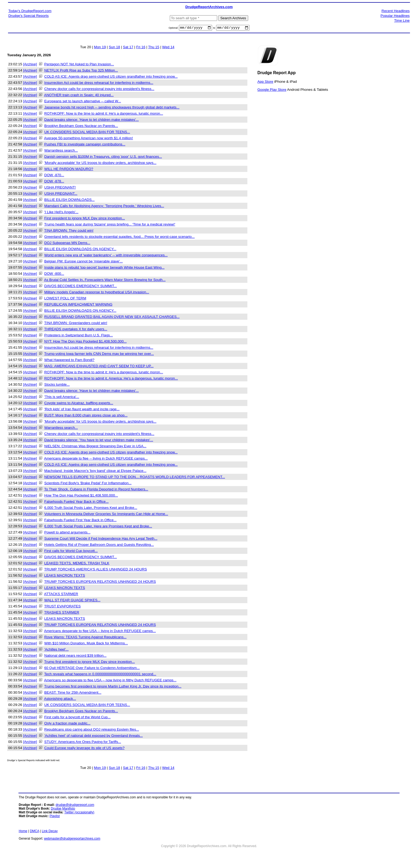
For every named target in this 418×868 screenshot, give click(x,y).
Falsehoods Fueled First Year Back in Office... (80, 521)
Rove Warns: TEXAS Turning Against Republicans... (85, 638)
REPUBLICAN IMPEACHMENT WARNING (78, 305)
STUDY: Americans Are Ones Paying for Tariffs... (83, 743)
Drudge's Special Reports (28, 16)
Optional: (174, 29)
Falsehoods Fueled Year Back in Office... (77, 502)
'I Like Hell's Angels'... (62, 213)
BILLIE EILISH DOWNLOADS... (70, 200)
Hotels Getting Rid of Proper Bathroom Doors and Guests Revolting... (99, 545)
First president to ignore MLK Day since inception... (85, 219)
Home (23, 832)
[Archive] (30, 65)
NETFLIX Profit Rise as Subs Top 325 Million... (81, 71)
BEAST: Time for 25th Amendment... (73, 693)
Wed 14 (168, 48)
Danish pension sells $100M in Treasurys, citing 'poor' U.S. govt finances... (103, 157)
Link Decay (50, 832)
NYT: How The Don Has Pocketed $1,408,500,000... (86, 342)
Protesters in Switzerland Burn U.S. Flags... (79, 336)
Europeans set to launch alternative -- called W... (83, 102)
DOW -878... (54, 182)
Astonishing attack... (60, 699)
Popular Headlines (395, 16)
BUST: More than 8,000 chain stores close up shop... (86, 416)
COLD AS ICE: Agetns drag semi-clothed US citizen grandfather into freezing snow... (111, 465)
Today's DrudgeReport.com (30, 11)
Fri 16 (141, 48)
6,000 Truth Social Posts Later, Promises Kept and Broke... (91, 508)
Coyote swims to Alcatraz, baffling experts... (79, 404)
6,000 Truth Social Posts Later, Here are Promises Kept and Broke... (98, 527)
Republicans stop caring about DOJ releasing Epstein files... (92, 730)
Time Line (402, 20)
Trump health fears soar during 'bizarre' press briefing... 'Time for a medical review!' (110, 225)
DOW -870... (54, 176)
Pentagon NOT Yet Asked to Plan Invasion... (79, 65)
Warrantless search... (61, 151)
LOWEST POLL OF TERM (65, 299)
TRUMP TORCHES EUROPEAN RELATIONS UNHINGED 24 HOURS (100, 582)
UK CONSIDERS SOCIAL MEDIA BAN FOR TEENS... (87, 133)
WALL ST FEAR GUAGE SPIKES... (72, 601)
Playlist (55, 817)
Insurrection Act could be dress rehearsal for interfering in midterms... (99, 83)
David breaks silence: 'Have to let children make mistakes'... (92, 120)
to (214, 29)
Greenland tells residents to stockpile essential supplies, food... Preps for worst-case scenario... (120, 237)
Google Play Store (272, 90)
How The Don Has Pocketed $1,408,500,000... (81, 496)
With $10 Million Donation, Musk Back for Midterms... (86, 644)
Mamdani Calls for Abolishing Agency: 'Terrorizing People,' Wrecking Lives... (104, 207)
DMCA (35, 832)
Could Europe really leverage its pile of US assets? (85, 749)
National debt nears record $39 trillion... (76, 656)
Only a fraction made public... (68, 724)
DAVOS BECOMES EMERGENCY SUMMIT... (81, 287)
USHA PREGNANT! (60, 188)
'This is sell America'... (62, 398)
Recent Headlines (396, 11)
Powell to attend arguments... (68, 533)
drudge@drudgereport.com (75, 806)
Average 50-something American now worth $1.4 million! (89, 139)
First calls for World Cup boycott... (71, 552)
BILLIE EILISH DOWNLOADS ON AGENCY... (80, 250)
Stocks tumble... (57, 385)
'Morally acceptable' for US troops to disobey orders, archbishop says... (100, 164)
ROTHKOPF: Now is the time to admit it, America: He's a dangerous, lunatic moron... (111, 379)
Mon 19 (100, 48)
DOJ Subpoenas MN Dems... (67, 244)
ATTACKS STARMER (61, 595)
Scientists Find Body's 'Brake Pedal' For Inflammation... (88, 484)
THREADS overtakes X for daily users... (76, 330)
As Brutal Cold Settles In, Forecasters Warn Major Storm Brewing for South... (105, 281)
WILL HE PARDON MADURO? (69, 170)
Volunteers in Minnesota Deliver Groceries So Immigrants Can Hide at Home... (106, 515)
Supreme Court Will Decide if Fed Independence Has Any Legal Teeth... (101, 539)
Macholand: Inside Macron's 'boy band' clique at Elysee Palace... (95, 471)
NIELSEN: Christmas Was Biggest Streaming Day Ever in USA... (95, 447)
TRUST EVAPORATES (62, 607)
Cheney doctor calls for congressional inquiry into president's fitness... (99, 90)
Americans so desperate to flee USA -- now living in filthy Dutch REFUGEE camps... (110, 681)
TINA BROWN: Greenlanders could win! (76, 324)
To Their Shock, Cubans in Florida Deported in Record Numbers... (96, 490)
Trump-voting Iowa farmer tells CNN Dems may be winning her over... (99, 354)
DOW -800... (54, 274)
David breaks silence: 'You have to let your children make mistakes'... (99, 441)
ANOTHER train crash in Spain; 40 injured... (79, 96)
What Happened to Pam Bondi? (69, 361)
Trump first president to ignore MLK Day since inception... (89, 662)
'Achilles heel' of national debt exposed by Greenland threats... (94, 736)
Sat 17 (128, 48)
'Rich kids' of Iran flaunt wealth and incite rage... (82, 410)
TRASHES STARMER (62, 613)
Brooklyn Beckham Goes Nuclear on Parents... (81, 127)
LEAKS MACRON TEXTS (65, 576)
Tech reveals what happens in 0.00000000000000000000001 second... (100, 675)
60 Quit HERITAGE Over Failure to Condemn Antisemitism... (92, 669)
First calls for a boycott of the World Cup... (78, 718)
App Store (265, 82)
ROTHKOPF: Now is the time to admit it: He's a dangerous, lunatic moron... (104, 114)
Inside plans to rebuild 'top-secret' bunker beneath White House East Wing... (105, 268)
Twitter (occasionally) (79, 813)
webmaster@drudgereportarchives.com (72, 839)
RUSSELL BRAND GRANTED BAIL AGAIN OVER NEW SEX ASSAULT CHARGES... (112, 317)
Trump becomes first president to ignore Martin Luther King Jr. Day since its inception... (113, 687)
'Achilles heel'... (57, 650)
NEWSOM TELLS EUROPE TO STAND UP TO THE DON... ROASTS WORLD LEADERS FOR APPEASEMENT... (135, 478)
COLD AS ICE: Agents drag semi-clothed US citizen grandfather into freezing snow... (111, 77)
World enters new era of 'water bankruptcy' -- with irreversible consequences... (106, 256)
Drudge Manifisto (63, 809)
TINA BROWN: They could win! (69, 231)
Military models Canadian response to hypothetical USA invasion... (97, 293)
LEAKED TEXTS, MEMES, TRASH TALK (77, 564)
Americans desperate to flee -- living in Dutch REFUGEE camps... (96, 459)
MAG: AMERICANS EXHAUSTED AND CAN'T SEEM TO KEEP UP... (99, 367)
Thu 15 (154, 48)
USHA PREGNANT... (61, 194)
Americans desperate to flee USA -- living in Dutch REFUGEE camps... (100, 632)
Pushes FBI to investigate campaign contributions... (85, 145)
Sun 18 (114, 48)
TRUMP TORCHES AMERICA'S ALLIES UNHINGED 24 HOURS (95, 570)
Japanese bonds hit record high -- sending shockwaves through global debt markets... (112, 108)
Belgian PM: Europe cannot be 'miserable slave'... (84, 262)
